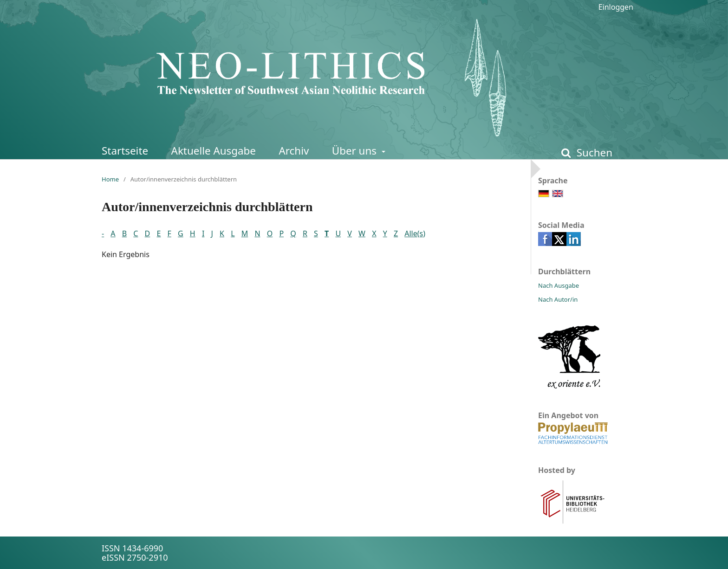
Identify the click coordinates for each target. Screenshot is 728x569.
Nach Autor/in (558, 299)
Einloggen (616, 7)
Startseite (125, 151)
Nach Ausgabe (559, 285)
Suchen (593, 152)
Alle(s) (415, 233)
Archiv (294, 151)
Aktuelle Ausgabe (214, 151)
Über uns (356, 151)
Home (110, 179)
